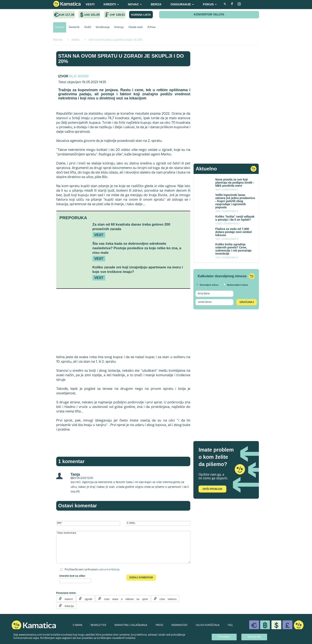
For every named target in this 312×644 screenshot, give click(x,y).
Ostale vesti (136, 27)
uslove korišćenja (109, 569)
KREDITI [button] (111, 4)
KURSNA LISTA (141, 15)
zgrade (87, 599)
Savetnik (74, 27)
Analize (60, 27)
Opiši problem (212, 489)
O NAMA (78, 625)
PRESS (159, 625)
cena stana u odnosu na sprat (124, 599)
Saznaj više (254, 637)
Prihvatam (224, 637)
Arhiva (151, 27)
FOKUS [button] (210, 4)
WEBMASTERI (179, 625)
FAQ (230, 625)
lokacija (68, 606)
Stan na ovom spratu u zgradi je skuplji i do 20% (121, 59)
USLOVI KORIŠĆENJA (208, 625)
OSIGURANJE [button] (182, 4)
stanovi (67, 599)
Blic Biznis (79, 76)
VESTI (90, 4)
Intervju (119, 27)
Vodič (88, 27)
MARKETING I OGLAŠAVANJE (131, 625)
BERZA (156, 4)
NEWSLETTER (98, 625)
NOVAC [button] (135, 4)
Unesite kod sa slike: (73, 576)
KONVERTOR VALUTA (209, 14)
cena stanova (167, 599)
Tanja (75, 474)
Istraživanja (103, 27)
